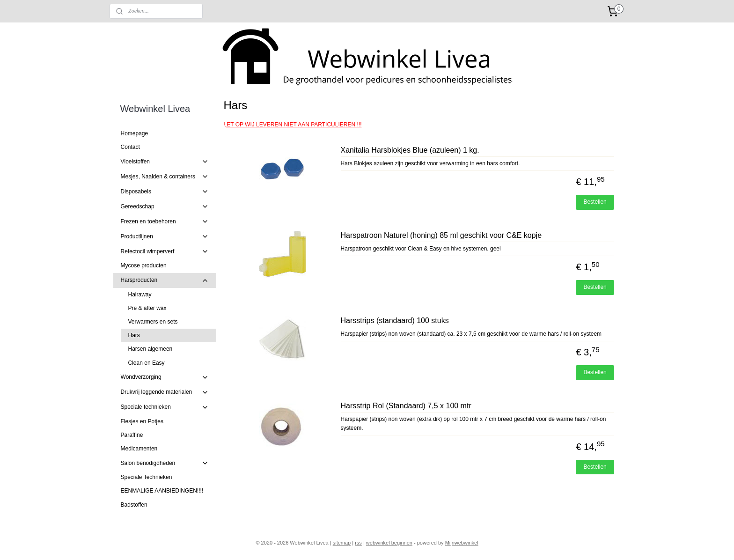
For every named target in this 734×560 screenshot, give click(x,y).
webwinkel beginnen (389, 543)
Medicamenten (139, 449)
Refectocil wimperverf (165, 251)
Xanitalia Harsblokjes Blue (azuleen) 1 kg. (410, 150)
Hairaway (140, 295)
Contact (130, 147)
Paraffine (132, 435)
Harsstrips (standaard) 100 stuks (394, 321)
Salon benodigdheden (165, 463)
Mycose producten (144, 265)
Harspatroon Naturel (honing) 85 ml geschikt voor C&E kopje (441, 235)
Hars (134, 335)
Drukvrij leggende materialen (165, 392)
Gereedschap (165, 206)
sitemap (342, 543)
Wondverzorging (165, 377)
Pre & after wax (147, 308)
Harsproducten (165, 280)
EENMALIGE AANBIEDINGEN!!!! (162, 491)
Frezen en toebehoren (165, 221)
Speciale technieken (165, 407)
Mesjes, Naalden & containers (165, 177)
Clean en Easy (147, 363)
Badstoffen (134, 505)
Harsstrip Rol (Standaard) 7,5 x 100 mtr (406, 406)
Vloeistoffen (165, 162)
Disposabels (165, 192)
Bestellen (595, 202)
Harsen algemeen (150, 349)
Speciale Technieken (147, 477)
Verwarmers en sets (153, 322)
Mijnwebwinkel (462, 543)
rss (358, 543)
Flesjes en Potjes (142, 421)
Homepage (135, 133)
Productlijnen (165, 236)
